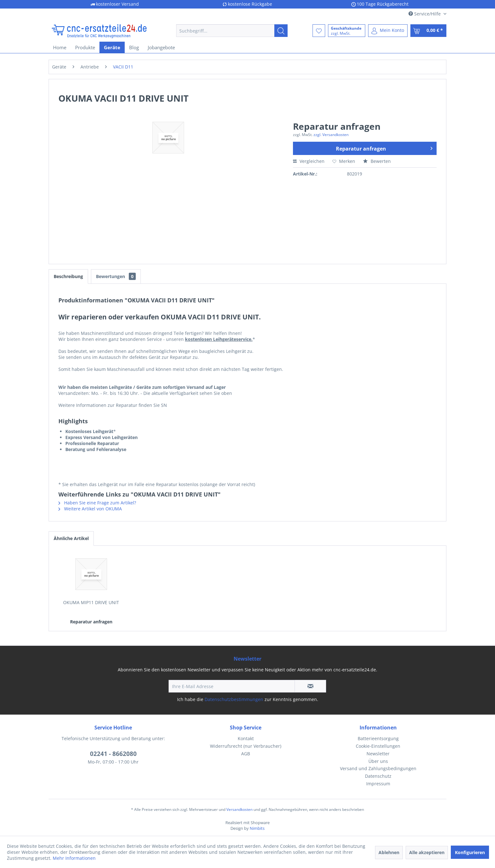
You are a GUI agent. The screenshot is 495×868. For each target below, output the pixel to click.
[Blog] (134, 47)
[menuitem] (232, 31)
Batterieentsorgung (378, 738)
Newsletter (378, 754)
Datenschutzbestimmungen (234, 699)
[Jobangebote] (161, 47)
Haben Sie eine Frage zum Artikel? (97, 503)
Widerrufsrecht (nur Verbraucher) (246, 746)
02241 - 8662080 (113, 754)
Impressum (378, 784)
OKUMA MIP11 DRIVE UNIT (91, 602)
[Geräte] (112, 47)
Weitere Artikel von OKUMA (90, 509)
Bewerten (377, 161)
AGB (246, 754)
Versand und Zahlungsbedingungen (378, 768)
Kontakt (246, 738)
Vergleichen (309, 161)
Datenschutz (378, 776)
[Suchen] (281, 31)
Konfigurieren (470, 852)
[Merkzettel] (319, 31)
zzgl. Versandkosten (331, 135)
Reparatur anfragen (384, 148)
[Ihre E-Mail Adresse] (232, 686)
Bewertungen (116, 276)
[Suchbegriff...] (232, 31)
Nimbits (257, 828)
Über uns (378, 761)
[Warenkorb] (428, 31)
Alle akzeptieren (427, 852)
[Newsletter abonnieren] (310, 686)
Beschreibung (68, 276)
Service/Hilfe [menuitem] (425, 14)
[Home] (60, 47)
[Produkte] (85, 47)
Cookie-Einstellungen (378, 746)
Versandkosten (239, 809)
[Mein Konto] (388, 31)
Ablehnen (389, 852)
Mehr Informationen (74, 858)
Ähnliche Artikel (71, 538)
